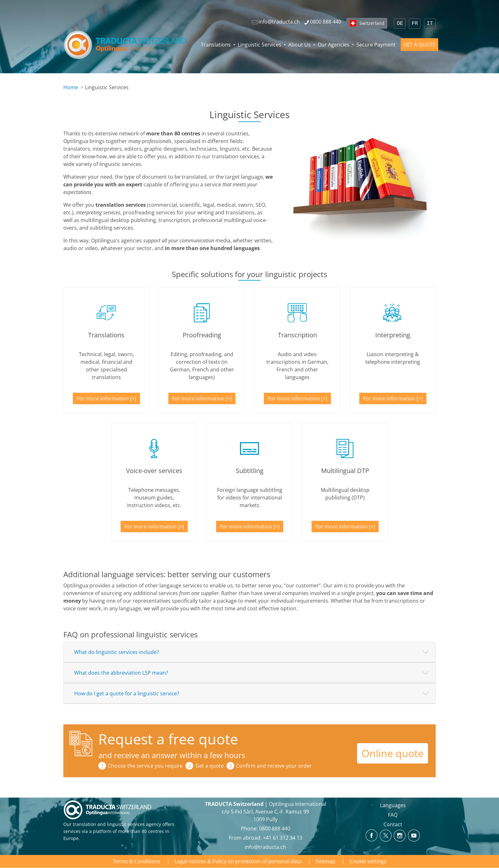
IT (430, 24)
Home (71, 87)
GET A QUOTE (419, 45)
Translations (216, 45)
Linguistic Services (260, 45)
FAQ (393, 815)
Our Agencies (334, 45)
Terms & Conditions (137, 861)
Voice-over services (154, 471)
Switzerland (372, 23)
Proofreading (202, 335)
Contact (393, 824)
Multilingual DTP (345, 471)
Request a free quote (168, 739)
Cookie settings (368, 861)
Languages (393, 805)
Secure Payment (376, 45)
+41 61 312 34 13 (283, 838)
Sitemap (326, 861)
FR (415, 24)
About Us (299, 45)
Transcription (297, 335)
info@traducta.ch (265, 847)
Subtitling (250, 471)
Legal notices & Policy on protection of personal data (238, 861)
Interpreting (393, 335)
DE (400, 24)
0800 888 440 (275, 829)
